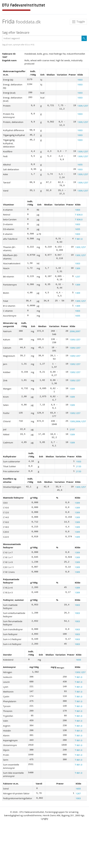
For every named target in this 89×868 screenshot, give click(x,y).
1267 (78, 793)
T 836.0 (79, 215)
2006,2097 (75, 331)
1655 (80, 165)
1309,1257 (83, 106)
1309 (78, 268)
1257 (78, 276)
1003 (80, 80)
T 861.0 (79, 239)
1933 (79, 461)
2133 (79, 466)
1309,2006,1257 (78, 421)
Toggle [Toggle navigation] (78, 22)
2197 (72, 429)
